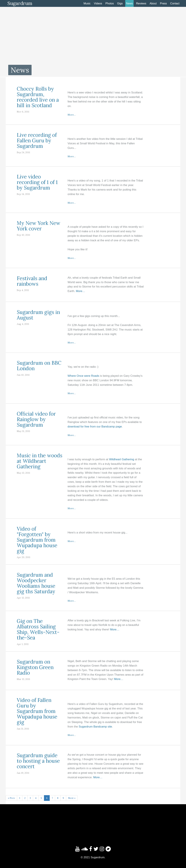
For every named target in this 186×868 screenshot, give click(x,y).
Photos (110, 3)
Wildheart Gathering (122, 459)
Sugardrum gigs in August (38, 315)
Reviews (141, 3)
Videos (98, 3)
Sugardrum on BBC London (39, 366)
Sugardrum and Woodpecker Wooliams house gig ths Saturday (36, 583)
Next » (72, 798)
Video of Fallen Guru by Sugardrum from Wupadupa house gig (37, 711)
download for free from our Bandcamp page (95, 427)
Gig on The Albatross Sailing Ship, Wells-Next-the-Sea (38, 629)
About (153, 3)
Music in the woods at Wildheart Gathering (40, 461)
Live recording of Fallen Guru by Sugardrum (37, 140)
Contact (175, 3)
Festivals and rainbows (32, 281)
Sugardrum (20, 3)
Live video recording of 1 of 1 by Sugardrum (37, 182)
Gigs (120, 3)
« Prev (11, 798)
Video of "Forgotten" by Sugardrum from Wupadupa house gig (37, 540)
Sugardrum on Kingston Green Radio (35, 667)
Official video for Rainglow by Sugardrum (36, 419)
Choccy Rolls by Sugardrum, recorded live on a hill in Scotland (38, 97)
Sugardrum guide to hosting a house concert (38, 761)
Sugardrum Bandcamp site (95, 727)
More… (72, 115)
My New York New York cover (39, 226)
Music (87, 3)
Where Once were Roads (83, 376)
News (129, 3)
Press (163, 3)
